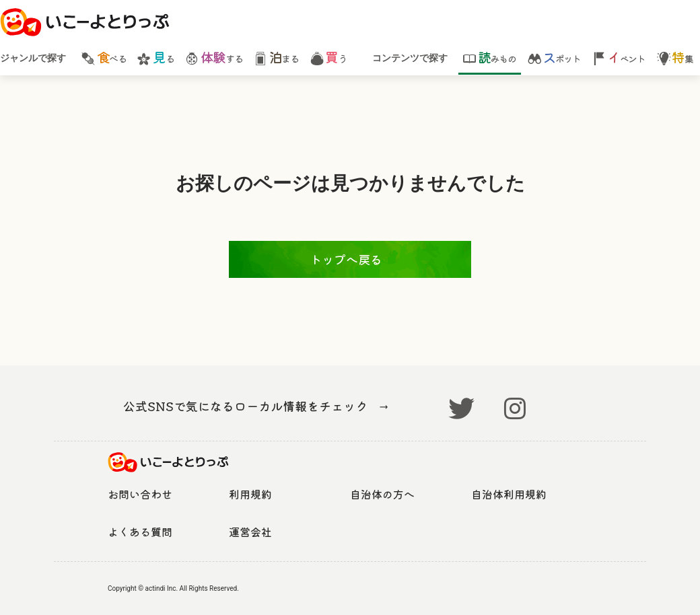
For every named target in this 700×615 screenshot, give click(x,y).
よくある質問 (140, 532)
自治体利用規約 (509, 494)
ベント (619, 58)
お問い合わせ (140, 494)
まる (276, 58)
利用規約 (250, 494)
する (214, 58)
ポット (554, 58)
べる (104, 58)
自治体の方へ (382, 494)
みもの (490, 58)
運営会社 (250, 532)
